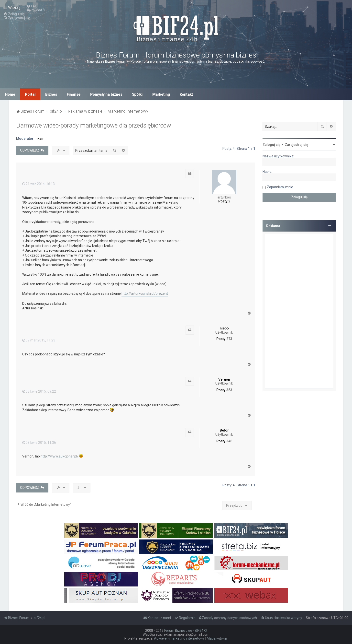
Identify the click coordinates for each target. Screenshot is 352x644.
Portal (30, 94)
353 (229, 390)
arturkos (224, 197)
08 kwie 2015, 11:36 (39, 443)
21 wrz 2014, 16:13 (38, 184)
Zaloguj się (272, 145)
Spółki (137, 94)
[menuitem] (32, 6)
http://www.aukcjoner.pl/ (60, 456)
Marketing (161, 94)
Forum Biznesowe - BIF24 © (186, 631)
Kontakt (186, 94)
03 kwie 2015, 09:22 (39, 391)
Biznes (51, 94)
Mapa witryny (217, 638)
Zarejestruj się (297, 145)
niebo (224, 328)
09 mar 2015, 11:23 (39, 340)
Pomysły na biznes (106, 94)
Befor (224, 430)
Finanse (74, 94)
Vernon (224, 379)
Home (10, 94)
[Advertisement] (299, 311)
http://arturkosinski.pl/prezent (145, 293)
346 (229, 441)
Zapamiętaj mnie (280, 187)
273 (229, 339)
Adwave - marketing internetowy (179, 638)
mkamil (40, 139)
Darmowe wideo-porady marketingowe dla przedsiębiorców (94, 125)
